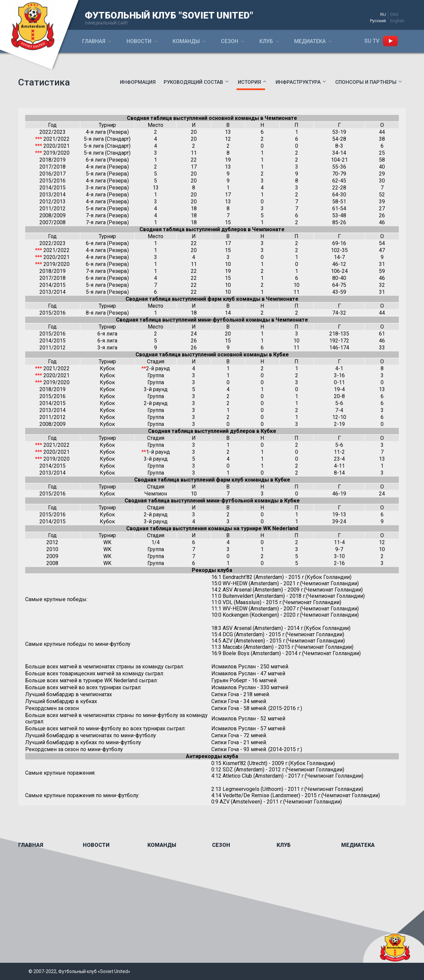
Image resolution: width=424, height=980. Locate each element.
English (397, 21)
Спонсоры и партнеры (366, 82)
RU (383, 14)
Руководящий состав (193, 82)
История (249, 82)
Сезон (230, 41)
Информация (138, 82)
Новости (139, 41)
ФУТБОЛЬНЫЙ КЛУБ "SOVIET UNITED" (169, 15)
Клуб (266, 41)
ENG (394, 14)
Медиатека (310, 41)
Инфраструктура (298, 82)
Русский (378, 21)
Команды (186, 41)
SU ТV (372, 41)
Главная (94, 41)
